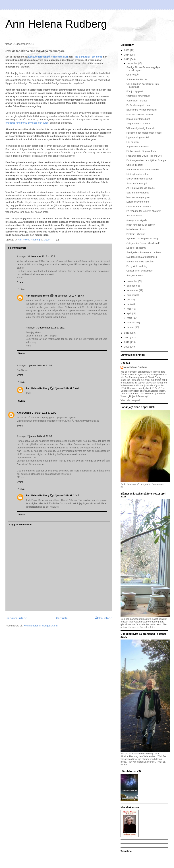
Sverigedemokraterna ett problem (144, 252)
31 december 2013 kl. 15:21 (42, 256)
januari (131, 327)
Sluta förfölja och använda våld (142, 170)
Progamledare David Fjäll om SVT (144, 156)
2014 (127, 55)
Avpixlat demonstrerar (138, 147)
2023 (127, 50)
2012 (127, 333)
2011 (127, 337)
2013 (127, 59)
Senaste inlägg (16, 618)
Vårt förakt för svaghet (138, 96)
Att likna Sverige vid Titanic (140, 188)
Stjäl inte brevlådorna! (138, 193)
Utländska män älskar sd (139, 206)
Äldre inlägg (104, 618)
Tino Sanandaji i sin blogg (88, 57)
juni (129, 304)
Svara (20, 282)
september (133, 290)
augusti (131, 295)
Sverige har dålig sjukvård (140, 262)
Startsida (61, 618)
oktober (131, 286)
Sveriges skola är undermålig (142, 257)
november (133, 281)
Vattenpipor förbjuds (137, 101)
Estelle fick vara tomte (138, 202)
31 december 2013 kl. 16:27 (51, 328)
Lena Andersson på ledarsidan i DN (48, 57)
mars (130, 318)
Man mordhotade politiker (140, 114)
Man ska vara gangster (138, 197)
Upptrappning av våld (137, 137)
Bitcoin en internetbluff (138, 119)
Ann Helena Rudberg (56, 24)
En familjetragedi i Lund (139, 105)
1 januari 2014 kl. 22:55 (40, 365)
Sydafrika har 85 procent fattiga (143, 239)
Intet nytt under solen (137, 174)
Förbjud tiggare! (135, 91)
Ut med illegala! (134, 165)
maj (129, 309)
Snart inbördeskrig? (137, 183)
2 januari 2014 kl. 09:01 (67, 388)
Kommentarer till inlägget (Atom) (41, 626)
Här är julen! (133, 142)
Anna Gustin (24, 413)
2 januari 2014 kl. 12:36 (40, 436)
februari (131, 323)
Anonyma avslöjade (137, 220)
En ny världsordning (137, 266)
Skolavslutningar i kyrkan (139, 179)
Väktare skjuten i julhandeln (141, 128)
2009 (127, 347)
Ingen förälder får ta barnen (141, 225)
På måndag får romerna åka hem (144, 211)
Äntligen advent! (135, 275)
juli (129, 300)
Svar (23, 289)
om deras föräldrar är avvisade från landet (27, 123)
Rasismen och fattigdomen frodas (144, 133)
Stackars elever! (135, 216)
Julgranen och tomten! (138, 123)
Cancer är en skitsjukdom (140, 271)
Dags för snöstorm (136, 248)
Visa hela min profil (130, 400)
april (130, 313)
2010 (127, 342)
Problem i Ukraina (136, 234)
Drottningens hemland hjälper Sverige (146, 160)
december (133, 63)
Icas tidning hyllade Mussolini (142, 110)
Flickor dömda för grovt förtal (141, 151)
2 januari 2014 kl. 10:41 (44, 413)
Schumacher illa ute (137, 79)
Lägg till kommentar (21, 525)
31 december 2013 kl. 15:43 (69, 296)
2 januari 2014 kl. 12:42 (67, 495)
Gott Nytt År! (133, 75)
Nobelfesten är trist (136, 229)
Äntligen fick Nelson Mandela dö (143, 243)
